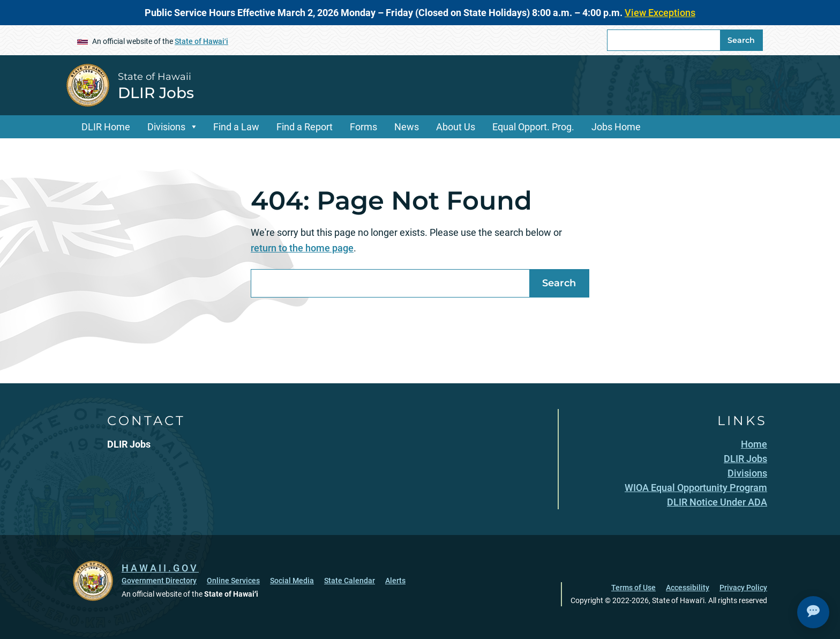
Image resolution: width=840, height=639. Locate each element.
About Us (456, 127)
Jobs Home (616, 127)
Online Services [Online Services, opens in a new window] (233, 581)
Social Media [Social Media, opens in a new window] (292, 581)
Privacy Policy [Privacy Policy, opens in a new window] (743, 588)
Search (741, 40)
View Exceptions (660, 13)
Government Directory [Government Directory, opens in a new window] (159, 581)
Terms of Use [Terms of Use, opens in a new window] (633, 588)
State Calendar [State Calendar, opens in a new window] (350, 581)
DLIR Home (106, 127)
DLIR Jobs (156, 93)
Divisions (166, 127)
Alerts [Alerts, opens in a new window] (395, 581)
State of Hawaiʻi (201, 41)
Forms (363, 127)
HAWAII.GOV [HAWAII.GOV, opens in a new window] (160, 568)
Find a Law (236, 127)
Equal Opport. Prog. (533, 127)
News (407, 127)
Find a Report (305, 127)
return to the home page (302, 248)
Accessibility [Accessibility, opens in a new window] (688, 588)
